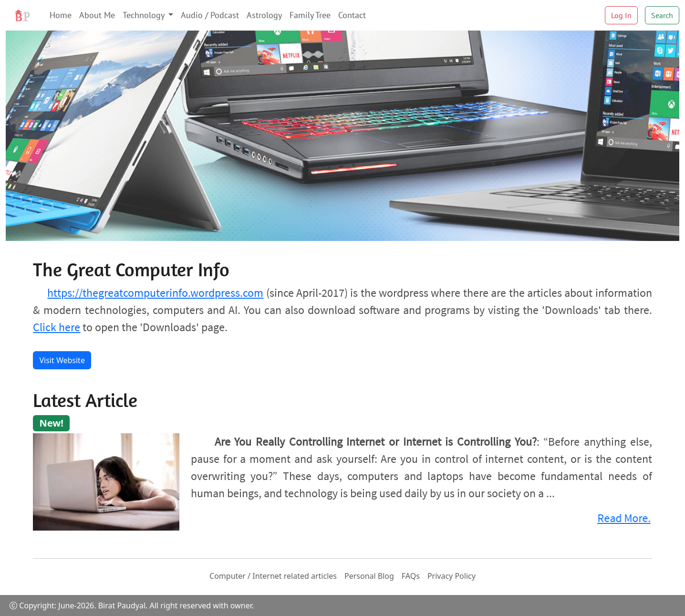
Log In (621, 15)
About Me (97, 15)
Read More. (621, 518)
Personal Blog (369, 576)
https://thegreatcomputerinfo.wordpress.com (155, 293)
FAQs (411, 576)
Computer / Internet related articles (273, 576)
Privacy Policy (451, 576)
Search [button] (662, 15)
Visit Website (62, 360)
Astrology (264, 15)
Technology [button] (145, 15)
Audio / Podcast (210, 15)
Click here (57, 327)
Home (61, 15)
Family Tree (310, 15)
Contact (352, 15)
